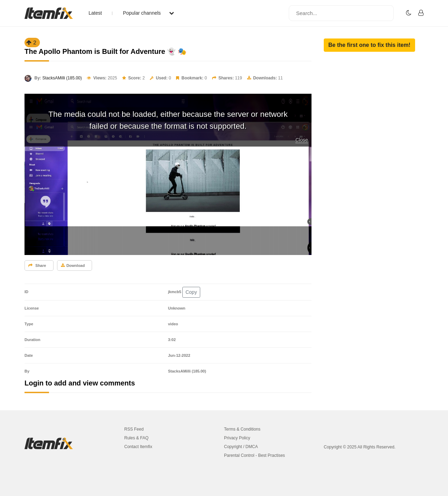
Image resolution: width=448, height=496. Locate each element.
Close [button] (302, 140)
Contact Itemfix (138, 447)
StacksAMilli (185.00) (62, 78)
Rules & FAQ (136, 438)
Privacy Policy (237, 438)
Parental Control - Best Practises (254, 455)
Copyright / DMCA (241, 447)
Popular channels (148, 13)
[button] (369, 45)
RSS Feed (134, 429)
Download (73, 265)
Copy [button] (191, 292)
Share (37, 265)
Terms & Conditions (242, 429)
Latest (95, 13)
